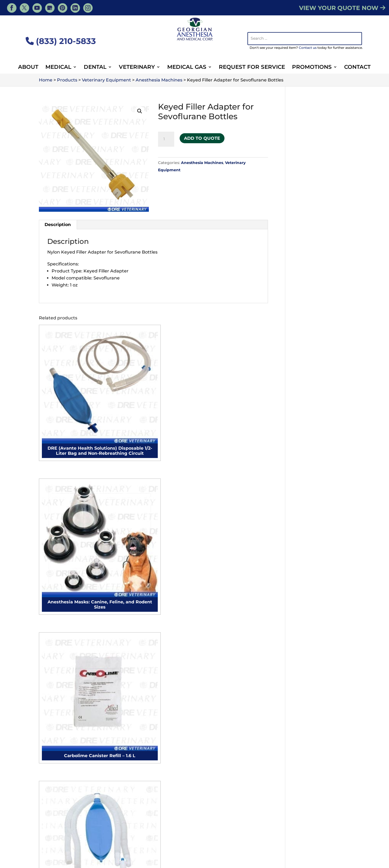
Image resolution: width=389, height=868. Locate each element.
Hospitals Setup (142, 763)
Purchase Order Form (152, 797)
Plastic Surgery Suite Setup (155, 701)
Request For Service (252, 68)
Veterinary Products (187, 832)
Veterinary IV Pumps (311, 671)
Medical (58, 68)
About (28, 68)
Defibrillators (57, 707)
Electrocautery (59, 622)
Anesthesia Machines (202, 163)
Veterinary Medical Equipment (244, 832)
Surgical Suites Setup (148, 744)
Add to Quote (202, 137)
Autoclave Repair (144, 622)
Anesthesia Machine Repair (155, 612)
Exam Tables (57, 669)
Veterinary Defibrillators (315, 681)
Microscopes (56, 726)
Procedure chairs (62, 640)
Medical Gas (187, 68)
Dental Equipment (259, 840)
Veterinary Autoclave (312, 635)
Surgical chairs (59, 650)
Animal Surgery (167, 840)
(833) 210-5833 (61, 41)
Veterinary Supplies (125, 840)
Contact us (308, 48)
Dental (95, 68)
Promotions (312, 68)
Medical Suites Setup (148, 753)
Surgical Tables (59, 688)
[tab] (58, 225)
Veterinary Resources (95, 832)
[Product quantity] (166, 139)
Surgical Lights (59, 679)
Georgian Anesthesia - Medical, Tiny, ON (100, 856)
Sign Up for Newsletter (153, 804)
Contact (357, 68)
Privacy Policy (334, 863)
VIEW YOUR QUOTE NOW (342, 8)
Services (59, 832)
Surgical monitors (62, 631)
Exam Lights (56, 698)
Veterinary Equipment (211, 840)
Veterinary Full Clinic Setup (236, 697)
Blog (286, 832)
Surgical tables (59, 660)
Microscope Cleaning (148, 631)
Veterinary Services (142, 832)
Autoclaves (55, 717)
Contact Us (154, 549)
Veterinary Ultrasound (313, 645)
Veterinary (137, 68)
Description (58, 225)
